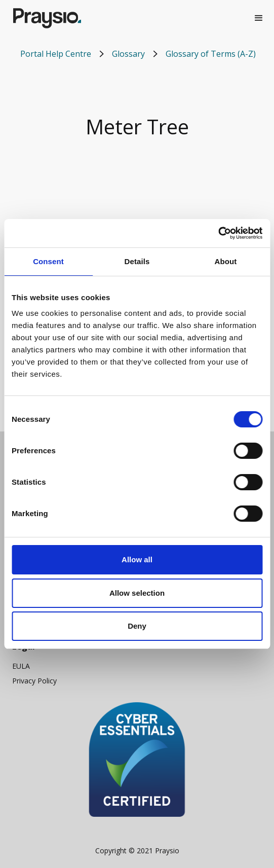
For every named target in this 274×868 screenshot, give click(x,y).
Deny (137, 626)
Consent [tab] (48, 261)
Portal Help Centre (56, 54)
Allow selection (137, 593)
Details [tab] (137, 261)
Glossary (128, 54)
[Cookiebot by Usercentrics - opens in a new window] (218, 233)
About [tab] (226, 261)
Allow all (137, 559)
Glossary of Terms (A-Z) (211, 54)
